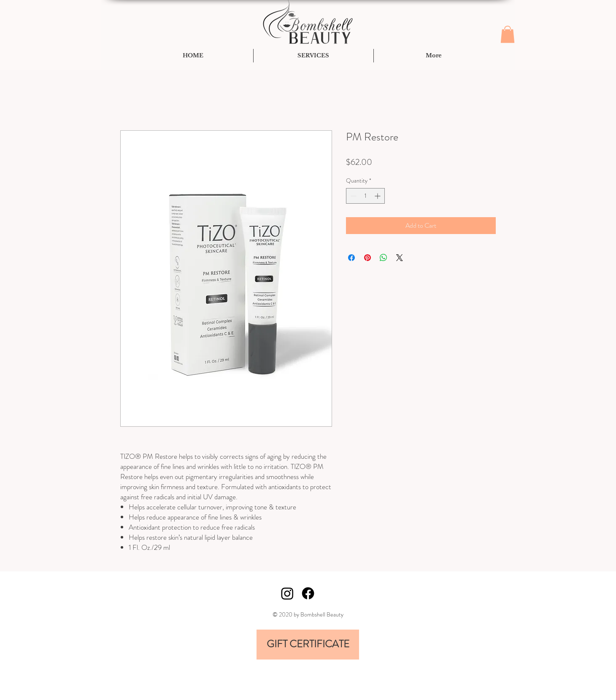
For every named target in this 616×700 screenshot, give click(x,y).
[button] (508, 34)
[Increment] (378, 196)
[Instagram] (287, 593)
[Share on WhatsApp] (384, 258)
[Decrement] (353, 196)
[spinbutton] (365, 196)
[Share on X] (400, 258)
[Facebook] (308, 593)
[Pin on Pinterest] (367, 258)
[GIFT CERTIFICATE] (308, 645)
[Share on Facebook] (351, 258)
